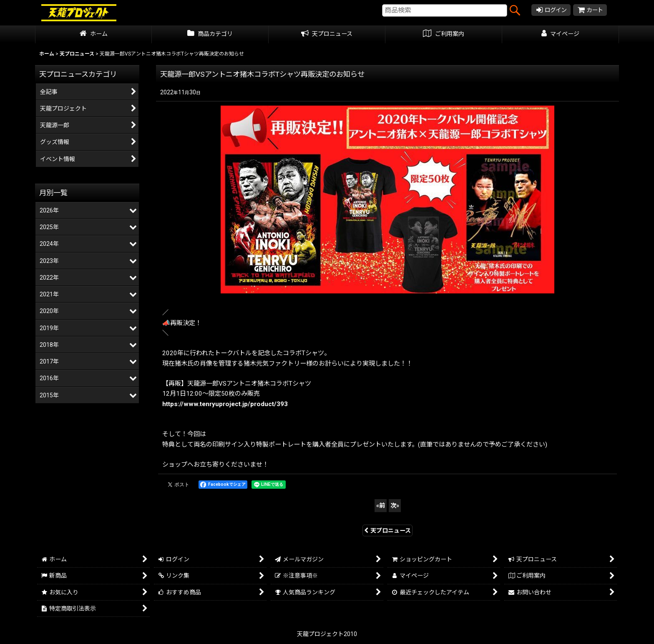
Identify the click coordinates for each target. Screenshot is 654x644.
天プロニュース (387, 530)
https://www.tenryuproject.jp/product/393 (225, 404)
